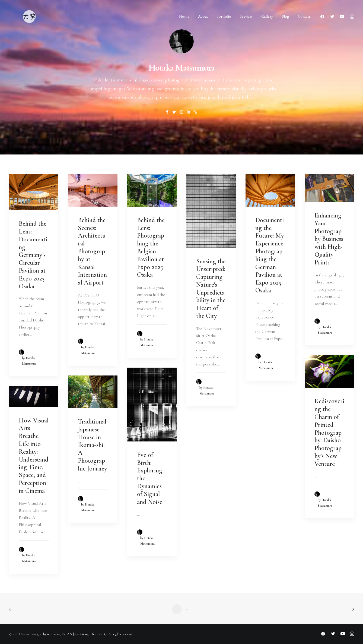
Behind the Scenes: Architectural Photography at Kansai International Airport (92, 251)
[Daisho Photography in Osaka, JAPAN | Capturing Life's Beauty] (29, 17)
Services (246, 16)
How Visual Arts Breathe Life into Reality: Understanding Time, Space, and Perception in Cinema (34, 456)
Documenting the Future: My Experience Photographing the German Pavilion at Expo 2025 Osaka (270, 255)
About (203, 16)
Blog (285, 16)
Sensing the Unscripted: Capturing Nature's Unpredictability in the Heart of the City (211, 289)
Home (184, 16)
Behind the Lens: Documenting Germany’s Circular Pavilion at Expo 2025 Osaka (33, 255)
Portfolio (224, 16)
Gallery (267, 16)
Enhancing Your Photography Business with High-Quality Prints (329, 239)
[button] (324, 17)
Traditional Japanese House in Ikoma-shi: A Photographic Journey (92, 445)
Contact (304, 16)
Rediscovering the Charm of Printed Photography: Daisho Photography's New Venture (329, 432)
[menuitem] (184, 17)
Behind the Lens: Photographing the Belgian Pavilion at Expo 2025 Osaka (151, 247)
